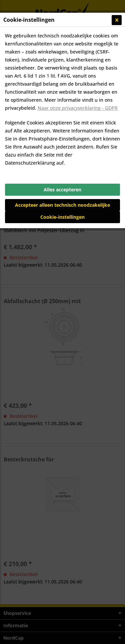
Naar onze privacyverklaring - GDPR (78, 108)
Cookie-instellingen (62, 217)
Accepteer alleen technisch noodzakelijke (62, 205)
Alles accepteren (62, 190)
